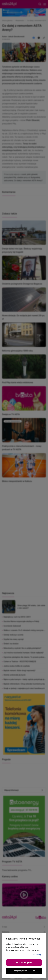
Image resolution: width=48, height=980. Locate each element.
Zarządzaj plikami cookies (24, 971)
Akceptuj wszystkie (24, 962)
